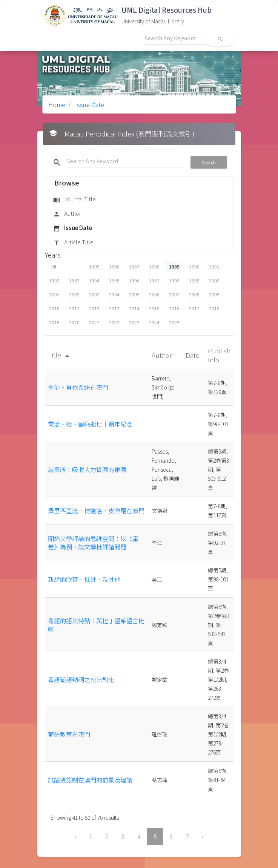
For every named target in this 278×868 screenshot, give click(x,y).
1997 (154, 280)
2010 (54, 308)
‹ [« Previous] (76, 836)
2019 (54, 322)
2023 (134, 322)
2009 (214, 294)
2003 (94, 294)
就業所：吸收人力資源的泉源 (87, 469)
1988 (154, 266)
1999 (194, 280)
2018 (214, 308)
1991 (214, 266)
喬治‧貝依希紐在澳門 (78, 387)
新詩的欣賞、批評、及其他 (84, 579)
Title (60, 355)
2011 (74, 308)
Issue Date (89, 104)
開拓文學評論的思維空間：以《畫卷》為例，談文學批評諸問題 (93, 543)
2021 (94, 322)
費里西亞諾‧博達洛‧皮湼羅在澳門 (96, 511)
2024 (154, 322)
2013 (114, 308)
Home (57, 104)
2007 (174, 294)
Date (193, 355)
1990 (194, 266)
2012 (94, 308)
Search (209, 162)
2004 (114, 294)
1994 (94, 280)
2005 (134, 294)
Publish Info (219, 355)
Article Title (73, 242)
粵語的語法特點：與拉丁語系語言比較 (96, 625)
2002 (74, 294)
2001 (54, 294)
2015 (154, 308)
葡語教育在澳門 (69, 734)
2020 (74, 322)
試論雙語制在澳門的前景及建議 (90, 780)
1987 (134, 266)
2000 (214, 280)
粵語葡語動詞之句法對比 (81, 679)
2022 (114, 322)
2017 (194, 308)
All (54, 266)
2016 (174, 308)
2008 (194, 294)
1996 (134, 280)
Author (67, 214)
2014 (134, 308)
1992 (54, 280)
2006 (154, 294)
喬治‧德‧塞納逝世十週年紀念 (90, 424)
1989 (174, 266)
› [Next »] (202, 836)
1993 (74, 280)
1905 (94, 266)
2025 (174, 322)
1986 (114, 266)
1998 (174, 280)
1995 (114, 280)
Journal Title (74, 199)
